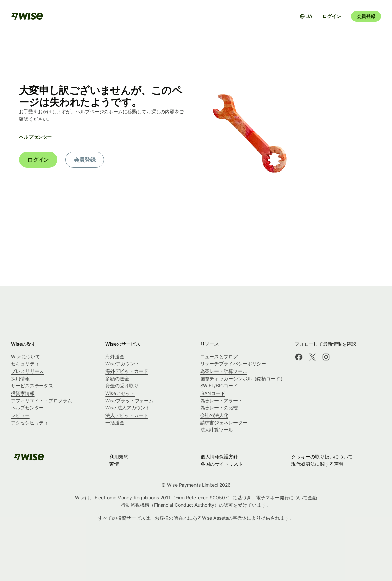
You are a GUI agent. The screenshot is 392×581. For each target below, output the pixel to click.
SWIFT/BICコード (219, 386)
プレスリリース (27, 371)
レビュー (20, 415)
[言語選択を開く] (306, 16)
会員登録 (366, 16)
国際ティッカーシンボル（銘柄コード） (243, 378)
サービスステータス (32, 386)
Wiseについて (25, 356)
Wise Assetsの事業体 (224, 518)
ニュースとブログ (219, 356)
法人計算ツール (217, 430)
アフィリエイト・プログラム (42, 400)
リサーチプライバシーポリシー (233, 364)
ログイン (332, 16)
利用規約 (119, 456)
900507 (219, 497)
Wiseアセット (120, 393)
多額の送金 (117, 378)
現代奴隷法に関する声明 (317, 464)
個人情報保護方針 (219, 456)
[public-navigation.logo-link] (29, 459)
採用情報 (20, 378)
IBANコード (213, 393)
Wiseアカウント (122, 364)
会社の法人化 (214, 415)
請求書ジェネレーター (224, 423)
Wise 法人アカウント (128, 408)
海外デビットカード (127, 371)
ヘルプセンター (35, 137)
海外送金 (115, 356)
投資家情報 (23, 393)
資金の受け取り (122, 386)
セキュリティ (25, 364)
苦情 (114, 464)
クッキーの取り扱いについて (322, 456)
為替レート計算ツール (224, 371)
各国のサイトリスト (222, 464)
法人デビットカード (127, 415)
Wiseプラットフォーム (129, 400)
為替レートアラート (221, 400)
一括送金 (115, 423)
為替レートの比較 (219, 408)
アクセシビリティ (30, 423)
